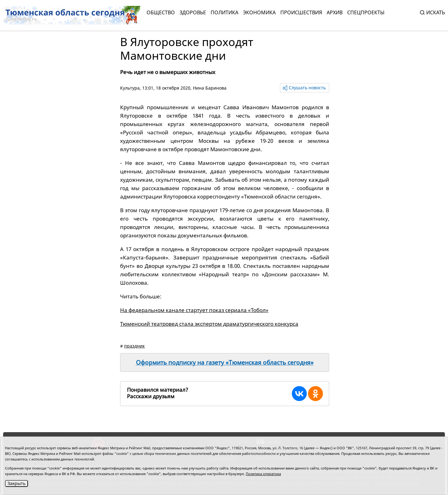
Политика (224, 12)
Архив (335, 12)
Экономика (259, 12)
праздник (134, 346)
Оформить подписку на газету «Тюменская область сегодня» (225, 362)
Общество (161, 12)
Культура (130, 88)
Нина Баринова (210, 88)
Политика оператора (263, 474)
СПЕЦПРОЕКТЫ (366, 12)
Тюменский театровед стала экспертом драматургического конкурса (209, 324)
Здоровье (193, 12)
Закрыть (16, 483)
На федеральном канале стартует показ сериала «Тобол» (194, 310)
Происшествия (301, 12)
